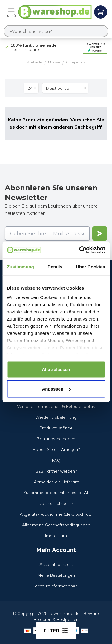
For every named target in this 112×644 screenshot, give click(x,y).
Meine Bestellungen (56, 575)
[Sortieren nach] (65, 88)
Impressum (56, 536)
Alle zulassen (56, 369)
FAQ (56, 460)
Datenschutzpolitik (56, 503)
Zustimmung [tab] (20, 266)
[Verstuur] (100, 233)
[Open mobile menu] (11, 12)
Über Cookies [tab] (90, 266)
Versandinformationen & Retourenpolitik (56, 406)
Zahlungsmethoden (56, 439)
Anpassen (56, 389)
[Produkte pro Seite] (31, 88)
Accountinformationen (56, 586)
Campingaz (76, 62)
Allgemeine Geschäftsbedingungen (56, 525)
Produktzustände (56, 428)
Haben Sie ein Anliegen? (56, 449)
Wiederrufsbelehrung (56, 417)
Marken (54, 62)
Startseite (34, 62)
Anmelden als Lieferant (56, 482)
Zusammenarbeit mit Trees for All (56, 493)
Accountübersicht (56, 564)
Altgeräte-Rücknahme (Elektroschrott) (56, 514)
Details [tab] (55, 266)
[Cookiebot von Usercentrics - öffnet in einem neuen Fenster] (80, 250)
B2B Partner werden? (56, 471)
